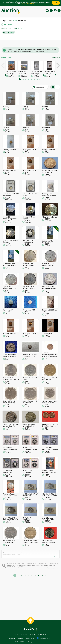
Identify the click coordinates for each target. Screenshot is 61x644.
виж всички (56, 57)
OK (56, 3)
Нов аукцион (51, 11)
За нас (20, 638)
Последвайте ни (44, 638)
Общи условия (42, 635)
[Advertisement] (30, 595)
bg (59, 11)
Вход (55, 11)
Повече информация (28, 4)
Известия (13, 638)
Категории (8, 24)
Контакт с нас (30, 638)
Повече (56, 557)
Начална (15, 635)
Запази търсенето (53, 568)
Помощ (32, 635)
